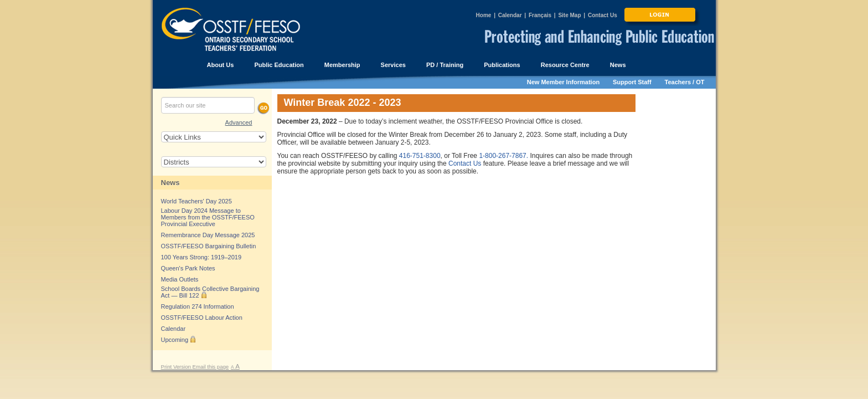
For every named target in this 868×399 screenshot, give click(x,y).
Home (484, 15)
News (170, 183)
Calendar (510, 15)
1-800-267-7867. (503, 156)
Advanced (239, 122)
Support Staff (632, 82)
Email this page (211, 367)
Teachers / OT (685, 82)
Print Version (177, 367)
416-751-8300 (420, 156)
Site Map (569, 15)
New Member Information (563, 82)
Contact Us (603, 15)
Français (540, 15)
